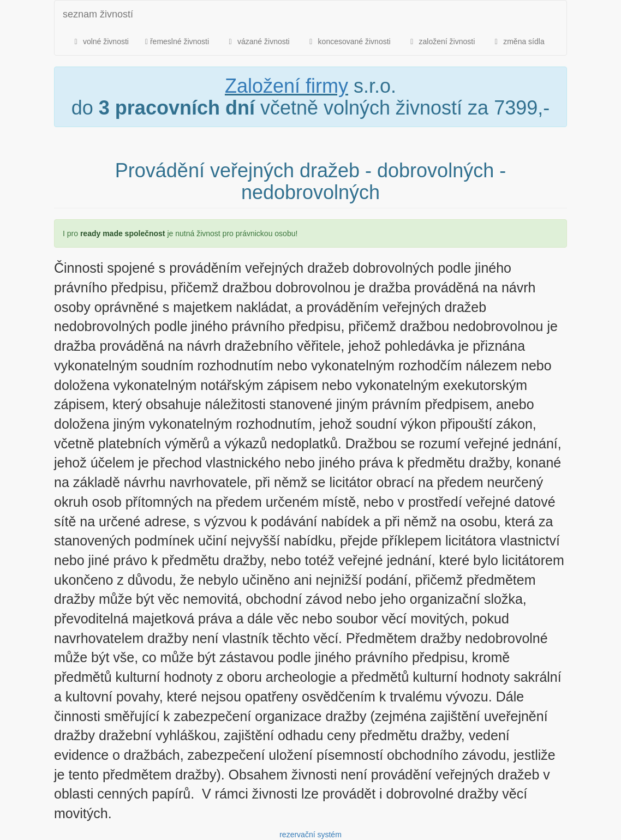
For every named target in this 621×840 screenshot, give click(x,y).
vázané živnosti (258, 41)
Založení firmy (286, 86)
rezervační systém (310, 835)
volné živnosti (100, 41)
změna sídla (518, 41)
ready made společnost (123, 233)
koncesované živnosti (348, 41)
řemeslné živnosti (177, 41)
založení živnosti (441, 41)
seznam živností (98, 14)
